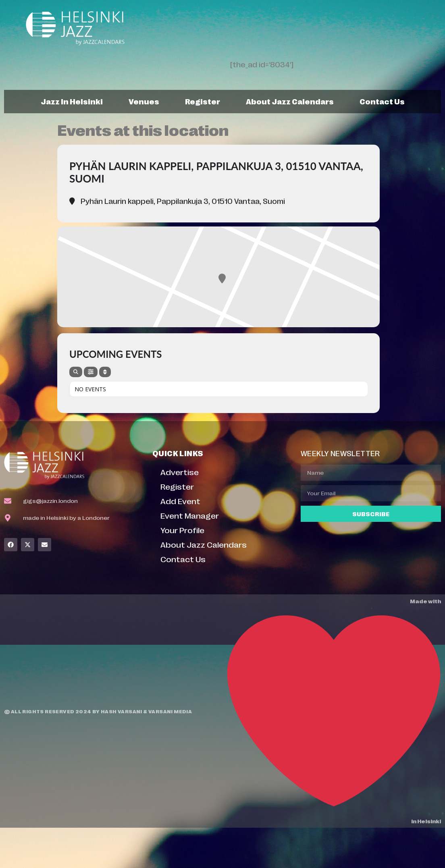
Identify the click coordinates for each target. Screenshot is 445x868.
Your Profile (182, 530)
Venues (144, 101)
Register (203, 101)
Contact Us (382, 101)
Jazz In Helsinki (72, 101)
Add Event (180, 501)
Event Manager (190, 515)
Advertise (180, 472)
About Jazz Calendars (290, 101)
